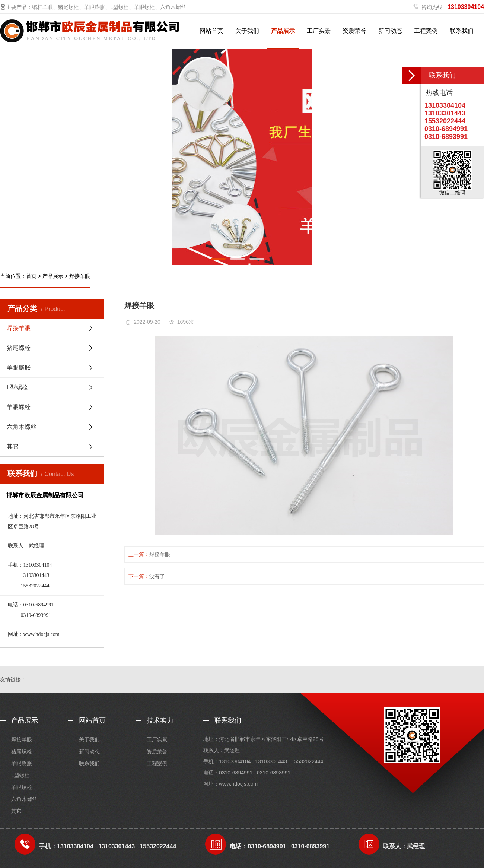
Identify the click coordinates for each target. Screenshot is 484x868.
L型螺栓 (17, 387)
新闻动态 (390, 31)
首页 (31, 276)
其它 (13, 446)
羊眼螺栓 (19, 407)
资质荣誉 (354, 31)
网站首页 (211, 31)
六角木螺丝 (22, 427)
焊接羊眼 (80, 276)
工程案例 (426, 31)
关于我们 (247, 31)
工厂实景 (319, 31)
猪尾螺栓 (19, 348)
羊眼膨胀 (19, 368)
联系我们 (462, 31)
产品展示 (283, 31)
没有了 (157, 576)
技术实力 (160, 720)
